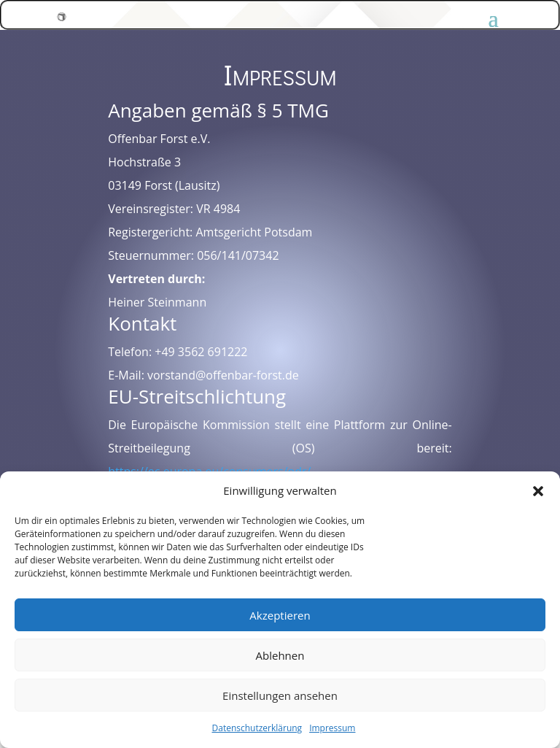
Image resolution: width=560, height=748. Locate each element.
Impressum (332, 728)
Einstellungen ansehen (280, 695)
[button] (538, 491)
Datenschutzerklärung (257, 728)
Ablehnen (280, 655)
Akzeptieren (280, 615)
